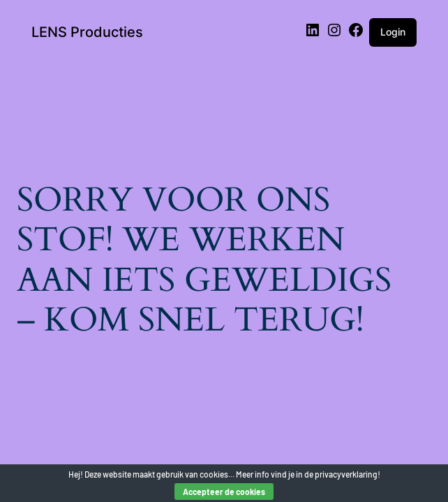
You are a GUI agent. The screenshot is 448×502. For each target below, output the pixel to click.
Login (393, 32)
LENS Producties (87, 32)
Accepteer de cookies (224, 492)
